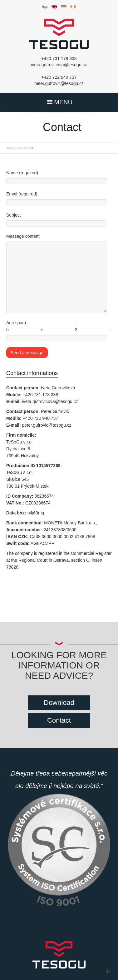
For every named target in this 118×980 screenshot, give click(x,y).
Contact (59, 720)
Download (59, 703)
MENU (59, 102)
